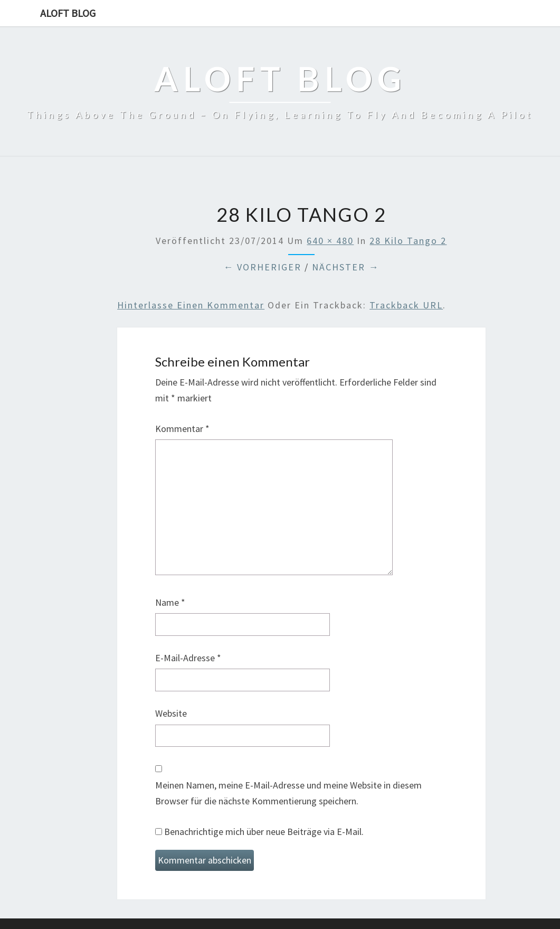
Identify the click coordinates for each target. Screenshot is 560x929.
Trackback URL (406, 305)
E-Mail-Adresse (188, 658)
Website (171, 713)
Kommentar (182, 429)
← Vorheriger (262, 267)
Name (170, 602)
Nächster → (345, 267)
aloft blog (68, 13)
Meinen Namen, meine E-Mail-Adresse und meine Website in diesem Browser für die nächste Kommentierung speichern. (288, 793)
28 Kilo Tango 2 (408, 241)
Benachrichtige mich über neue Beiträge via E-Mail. (264, 832)
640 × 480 (330, 241)
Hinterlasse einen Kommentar (191, 305)
